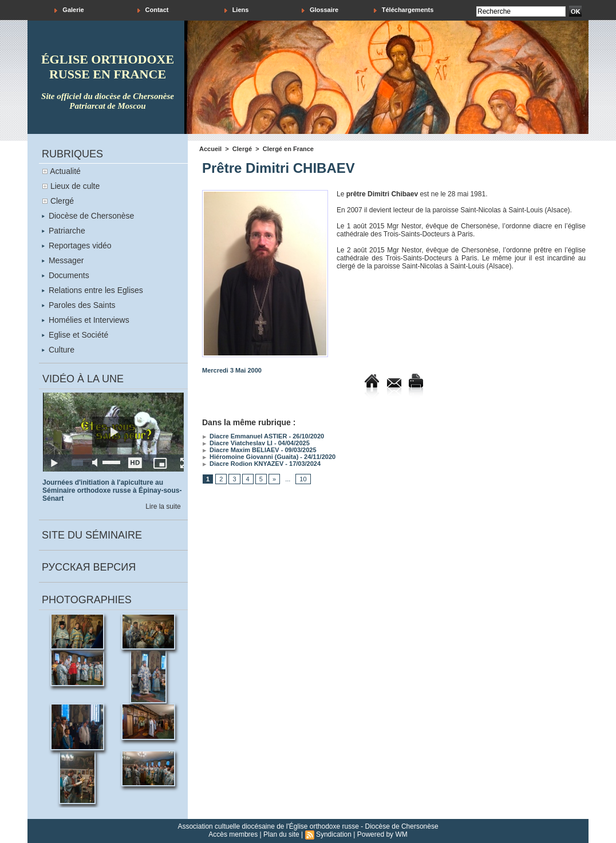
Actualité (65, 171)
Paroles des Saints (79, 305)
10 (303, 479)
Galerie (69, 10)
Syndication (334, 834)
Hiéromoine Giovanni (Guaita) (250, 457)
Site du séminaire (92, 535)
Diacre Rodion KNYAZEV (243, 464)
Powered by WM (382, 834)
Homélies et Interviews (86, 320)
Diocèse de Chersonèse (88, 216)
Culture (58, 350)
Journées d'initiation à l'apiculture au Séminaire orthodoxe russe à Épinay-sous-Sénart (112, 490)
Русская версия (89, 567)
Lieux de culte (75, 186)
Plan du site (281, 834)
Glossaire (320, 10)
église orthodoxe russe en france (108, 67)
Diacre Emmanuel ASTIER (244, 436)
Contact (153, 10)
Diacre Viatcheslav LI (237, 443)
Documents (66, 275)
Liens (237, 10)
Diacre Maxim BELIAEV (241, 450)
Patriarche (64, 231)
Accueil (210, 149)
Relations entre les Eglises (92, 290)
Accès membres (233, 834)
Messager (63, 260)
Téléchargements (404, 10)
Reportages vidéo (77, 246)
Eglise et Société (75, 335)
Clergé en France (288, 149)
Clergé (62, 201)
